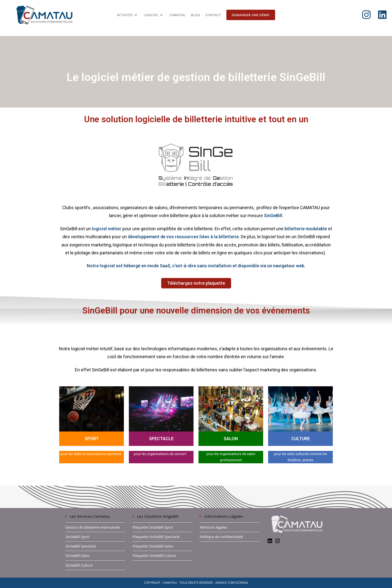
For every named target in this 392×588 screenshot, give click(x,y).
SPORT (92, 439)
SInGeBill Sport (77, 537)
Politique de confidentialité (221, 537)
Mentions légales (213, 527)
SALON (231, 439)
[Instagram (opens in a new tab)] (370, 15)
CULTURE (301, 439)
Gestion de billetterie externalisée (93, 527)
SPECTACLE (161, 439)
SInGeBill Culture (79, 565)
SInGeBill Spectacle (81, 546)
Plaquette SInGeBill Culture (154, 556)
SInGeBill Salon (78, 556)
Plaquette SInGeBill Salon (153, 546)
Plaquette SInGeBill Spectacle (156, 537)
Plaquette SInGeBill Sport (153, 527)
